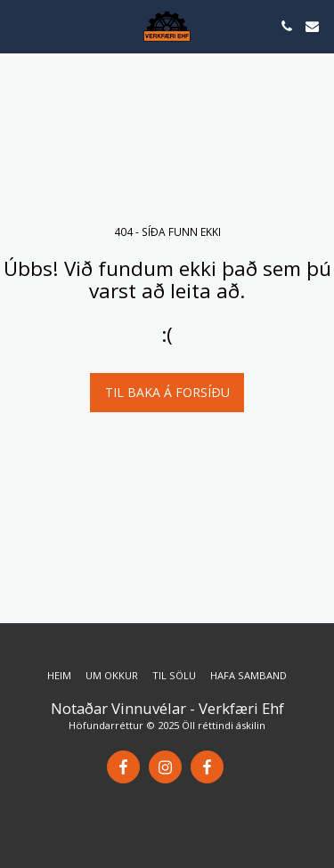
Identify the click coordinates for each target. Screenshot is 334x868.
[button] (20, 25)
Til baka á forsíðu (167, 392)
